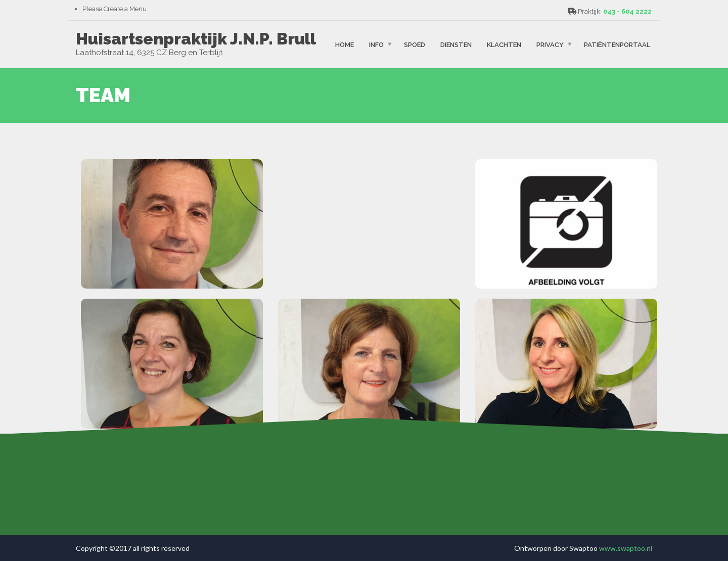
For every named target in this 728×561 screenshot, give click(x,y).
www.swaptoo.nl (626, 548)
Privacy (550, 44)
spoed (415, 44)
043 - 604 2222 (627, 11)
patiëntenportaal (617, 44)
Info (376, 44)
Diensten (456, 44)
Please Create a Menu (115, 9)
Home (345, 44)
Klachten (504, 44)
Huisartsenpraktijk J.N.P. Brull (196, 39)
